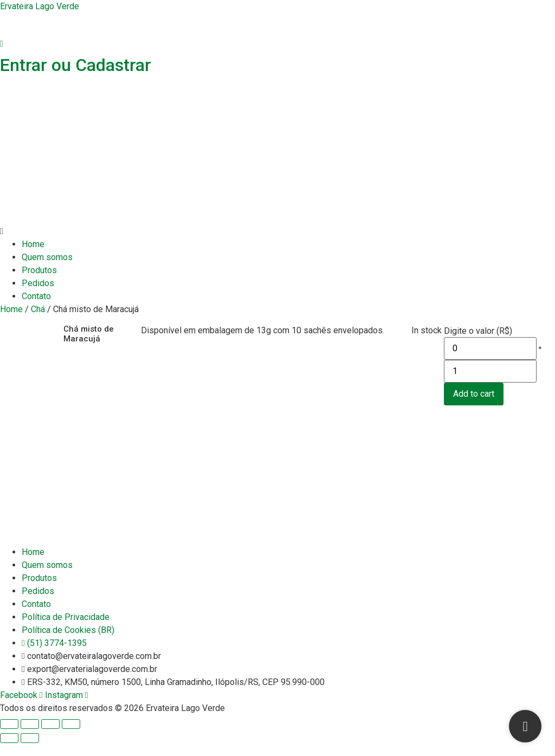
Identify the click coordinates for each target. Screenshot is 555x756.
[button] (277, 231)
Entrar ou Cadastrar (76, 65)
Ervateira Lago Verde (40, 6)
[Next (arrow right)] (30, 751)
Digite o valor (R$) (478, 331)
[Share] (30, 737)
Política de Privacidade (66, 630)
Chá (38, 309)
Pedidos (38, 283)
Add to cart (474, 407)
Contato (36, 296)
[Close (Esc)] (9, 737)
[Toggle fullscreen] (50, 737)
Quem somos (47, 257)
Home (33, 244)
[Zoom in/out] (71, 737)
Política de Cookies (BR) (68, 643)
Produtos (39, 270)
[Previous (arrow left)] (9, 751)
